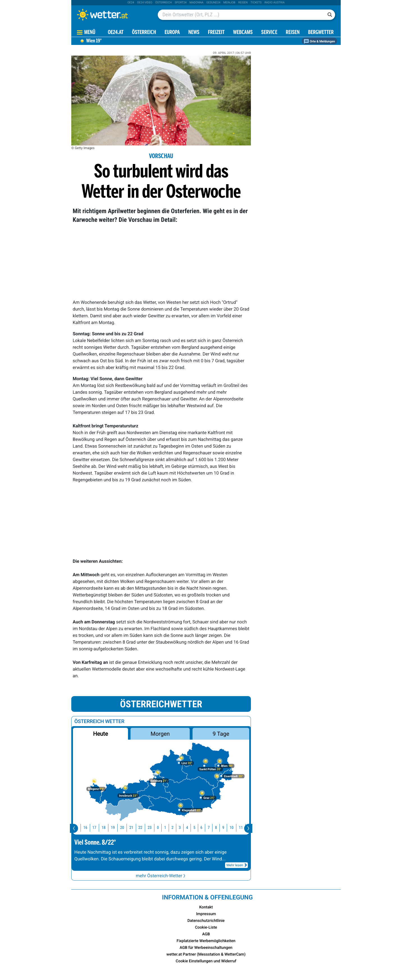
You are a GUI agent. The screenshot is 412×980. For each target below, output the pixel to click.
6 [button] (204, 828)
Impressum (206, 914)
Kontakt (206, 907)
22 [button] (143, 828)
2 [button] (175, 828)
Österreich (163, 3)
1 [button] (168, 828)
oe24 (131, 3)
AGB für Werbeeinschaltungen (206, 948)
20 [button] (125, 828)
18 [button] (106, 828)
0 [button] (160, 828)
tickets (256, 3)
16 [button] (88, 828)
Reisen (243, 3)
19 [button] (115, 828)
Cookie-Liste (206, 927)
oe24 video (145, 3)
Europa (172, 33)
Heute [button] (100, 734)
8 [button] (218, 828)
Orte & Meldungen (319, 41)
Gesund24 (213, 3)
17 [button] (97, 828)
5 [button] (197, 828)
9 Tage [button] (221, 734)
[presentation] (74, 828)
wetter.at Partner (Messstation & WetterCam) (206, 954)
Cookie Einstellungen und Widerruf (206, 961)
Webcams (243, 33)
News (194, 33)
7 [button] (211, 828)
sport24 (181, 3)
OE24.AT (116, 33)
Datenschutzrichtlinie (206, 921)
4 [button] (190, 828)
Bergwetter (321, 33)
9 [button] (226, 828)
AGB (206, 934)
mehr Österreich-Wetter (161, 876)
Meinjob (229, 3)
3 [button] (182, 828)
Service (269, 33)
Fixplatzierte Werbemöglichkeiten (206, 941)
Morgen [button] (160, 734)
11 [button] (243, 828)
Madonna (196, 3)
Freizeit (216, 33)
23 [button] (152, 828)
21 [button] (134, 828)
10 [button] (234, 828)
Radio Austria (274, 3)
